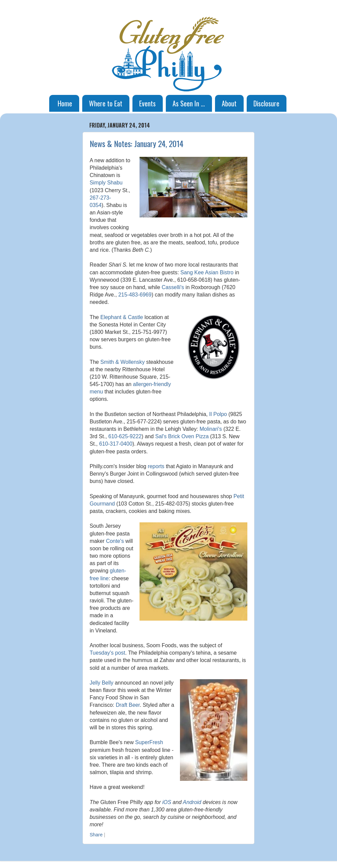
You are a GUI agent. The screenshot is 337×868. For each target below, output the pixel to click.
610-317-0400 (116, 444)
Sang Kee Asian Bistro (207, 272)
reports (156, 466)
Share (96, 835)
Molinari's (211, 429)
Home (65, 103)
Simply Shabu (106, 183)
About (229, 103)
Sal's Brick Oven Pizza (182, 436)
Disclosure (266, 103)
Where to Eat (106, 103)
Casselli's (173, 287)
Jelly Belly (101, 683)
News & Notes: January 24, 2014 (136, 143)
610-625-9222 (125, 436)
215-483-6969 (135, 295)
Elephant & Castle (122, 317)
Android (192, 802)
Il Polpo (218, 414)
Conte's (115, 541)
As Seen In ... (189, 103)
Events (147, 103)
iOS (167, 802)
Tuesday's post (107, 653)
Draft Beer (128, 705)
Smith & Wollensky (123, 362)
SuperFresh (149, 742)
